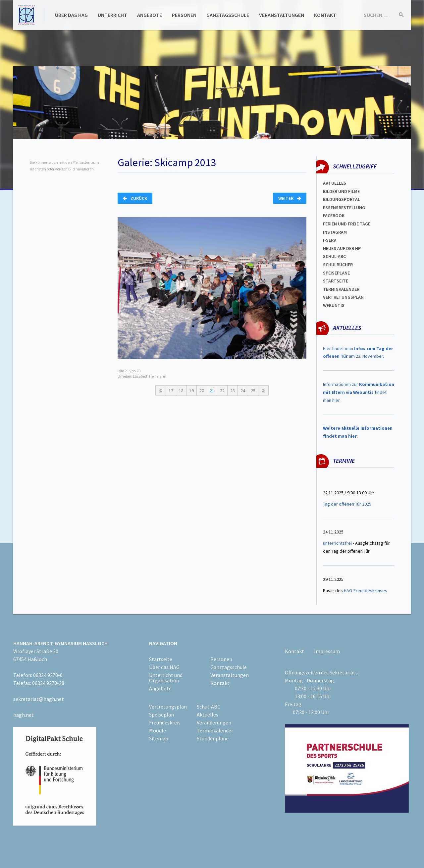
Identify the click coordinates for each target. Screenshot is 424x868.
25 (253, 391)
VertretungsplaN (343, 297)
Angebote (150, 15)
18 (181, 391)
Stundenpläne (213, 738)
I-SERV (330, 240)
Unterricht (112, 15)
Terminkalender (341, 289)
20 (202, 391)
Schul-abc (334, 256)
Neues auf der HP (342, 248)
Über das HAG (71, 15)
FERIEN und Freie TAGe (347, 224)
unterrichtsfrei (337, 543)
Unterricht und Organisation (166, 678)
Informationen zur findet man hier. (359, 392)
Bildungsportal (342, 199)
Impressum (327, 651)
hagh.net (24, 715)
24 (243, 391)
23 (233, 391)
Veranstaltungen (282, 15)
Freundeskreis (165, 722)
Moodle (158, 730)
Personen (184, 15)
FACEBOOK (334, 216)
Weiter (290, 198)
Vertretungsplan (168, 707)
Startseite (336, 281)
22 (222, 391)
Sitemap (159, 738)
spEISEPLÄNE (336, 273)
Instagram (335, 232)
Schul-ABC (209, 707)
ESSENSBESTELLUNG (344, 208)
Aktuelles (335, 183)
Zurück (135, 198)
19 (191, 391)
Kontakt (325, 15)
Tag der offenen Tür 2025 (347, 504)
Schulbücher (338, 265)
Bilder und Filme (341, 191)
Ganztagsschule (228, 15)
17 (171, 391)
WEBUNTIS (334, 305)
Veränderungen (214, 722)
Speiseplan (161, 714)
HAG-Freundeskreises (366, 590)
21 (212, 391)
